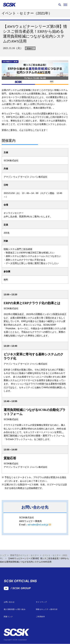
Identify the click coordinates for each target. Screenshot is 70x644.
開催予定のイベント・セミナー (25, 555)
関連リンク (8, 617)
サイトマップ (41, 602)
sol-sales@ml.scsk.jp (38, 525)
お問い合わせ (9, 602)
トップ (3, 555)
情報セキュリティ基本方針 (47, 609)
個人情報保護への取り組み (15, 609)
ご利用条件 (40, 617)
